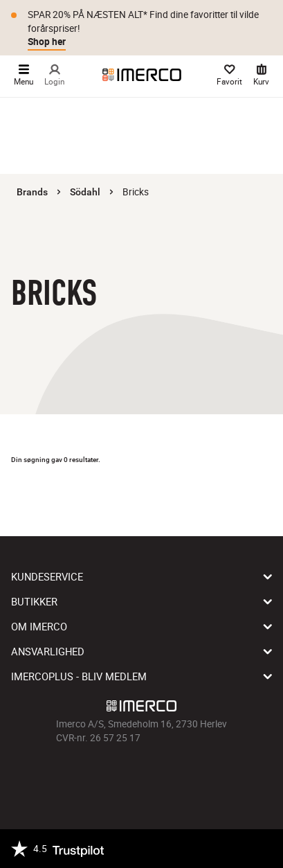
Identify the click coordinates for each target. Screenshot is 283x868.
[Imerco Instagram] (122, 776)
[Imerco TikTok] (142, 776)
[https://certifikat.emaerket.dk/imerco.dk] (260, 849)
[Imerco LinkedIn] (181, 776)
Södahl (85, 192)
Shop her (47, 42)
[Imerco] (142, 75)
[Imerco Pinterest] (161, 776)
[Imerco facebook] (103, 776)
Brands (32, 192)
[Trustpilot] (57, 849)
